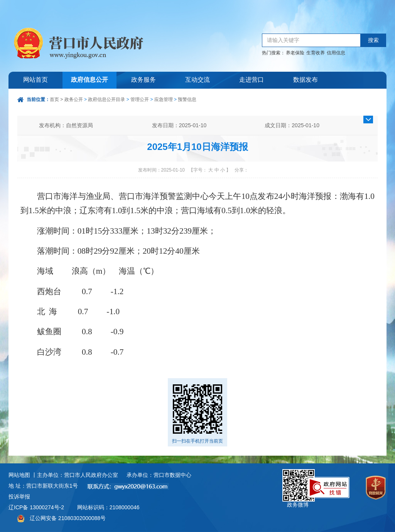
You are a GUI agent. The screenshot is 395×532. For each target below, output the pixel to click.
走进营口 (252, 80)
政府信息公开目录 (106, 99)
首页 (54, 99)
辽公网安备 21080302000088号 (68, 518)
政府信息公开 (89, 80)
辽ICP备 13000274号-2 (36, 507)
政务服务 (143, 80)
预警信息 (187, 99)
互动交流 (197, 80)
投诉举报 (19, 497)
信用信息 (336, 53)
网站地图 (19, 475)
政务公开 (74, 99)
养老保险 (295, 53)
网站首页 (35, 80)
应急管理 (164, 99)
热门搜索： (273, 53)
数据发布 (306, 80)
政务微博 (299, 478)
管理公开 (140, 99)
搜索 (373, 40)
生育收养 (316, 53)
